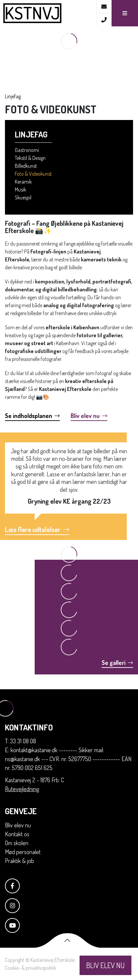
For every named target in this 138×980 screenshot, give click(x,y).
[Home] (48, 13)
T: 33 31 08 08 (20, 741)
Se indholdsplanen (32, 416)
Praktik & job (19, 861)
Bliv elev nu (89, 416)
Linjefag (13, 96)
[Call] (104, 20)
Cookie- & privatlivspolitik (31, 968)
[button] (125, 13)
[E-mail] (104, 7)
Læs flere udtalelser (37, 529)
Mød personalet (23, 852)
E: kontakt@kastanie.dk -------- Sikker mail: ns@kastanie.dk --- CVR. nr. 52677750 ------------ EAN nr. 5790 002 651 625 (68, 759)
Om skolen (17, 843)
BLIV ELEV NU (105, 965)
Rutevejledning (22, 789)
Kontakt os (17, 834)
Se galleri (117, 663)
